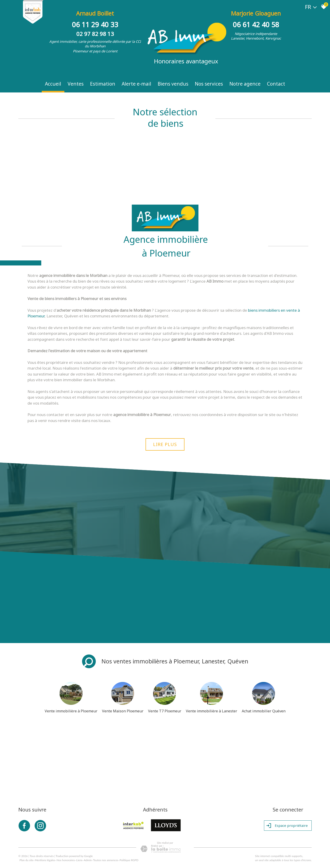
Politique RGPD (129, 860)
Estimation (103, 84)
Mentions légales (45, 860)
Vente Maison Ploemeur (123, 711)
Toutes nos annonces (106, 860)
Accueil (53, 84)
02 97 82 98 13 (95, 34)
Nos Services (209, 84)
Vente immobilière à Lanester (212, 711)
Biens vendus (173, 84)
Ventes (76, 84)
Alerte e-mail (136, 84)
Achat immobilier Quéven (264, 711)
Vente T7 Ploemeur (165, 711)
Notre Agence (245, 84)
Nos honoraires (66, 860)
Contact (276, 84)
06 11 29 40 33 (95, 25)
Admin (88, 860)
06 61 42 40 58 (256, 25)
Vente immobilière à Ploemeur (71, 711)
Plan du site (26, 860)
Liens (79, 860)
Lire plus (165, 444)
